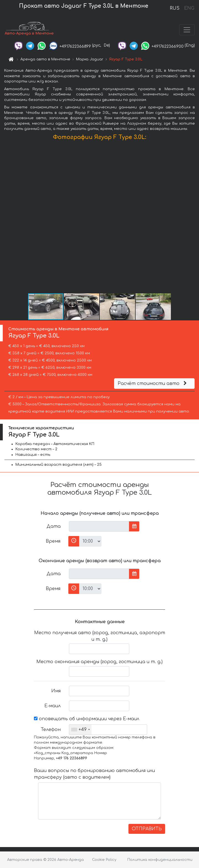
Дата (54, 526)
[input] (99, 526)
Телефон (51, 730)
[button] (194, 218)
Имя (56, 691)
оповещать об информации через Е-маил (87, 719)
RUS (175, 8)
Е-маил (53, 706)
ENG (189, 8)
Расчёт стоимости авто (153, 384)
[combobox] (80, 730)
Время (53, 541)
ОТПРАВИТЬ (147, 829)
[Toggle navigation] (187, 30)
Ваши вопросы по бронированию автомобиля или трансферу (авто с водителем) (94, 774)
